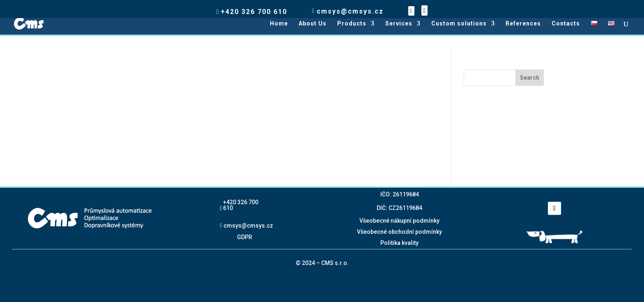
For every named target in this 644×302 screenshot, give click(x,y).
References (523, 24)
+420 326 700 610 (241, 205)
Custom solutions (459, 24)
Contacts (566, 24)
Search (530, 78)
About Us (313, 24)
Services (399, 24)
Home (279, 24)
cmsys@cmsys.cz (248, 225)
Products (352, 24)
